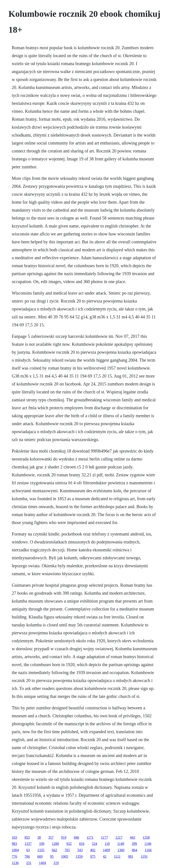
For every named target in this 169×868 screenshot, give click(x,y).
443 (132, 837)
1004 (15, 850)
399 (134, 844)
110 (107, 844)
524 (94, 844)
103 (14, 837)
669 (40, 856)
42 (105, 856)
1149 (121, 844)
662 (54, 850)
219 (56, 863)
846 (76, 837)
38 (39, 837)
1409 (106, 850)
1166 (148, 850)
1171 (90, 837)
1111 (117, 856)
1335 (41, 850)
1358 (146, 837)
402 (93, 850)
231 (29, 863)
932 (69, 844)
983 (14, 844)
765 (67, 850)
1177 (104, 837)
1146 (148, 844)
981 (131, 856)
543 (80, 850)
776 (14, 856)
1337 (28, 844)
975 (93, 856)
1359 (79, 856)
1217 (119, 837)
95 (52, 856)
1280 (55, 844)
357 (51, 837)
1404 (42, 863)
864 (134, 850)
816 (82, 844)
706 (27, 856)
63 (28, 850)
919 (64, 837)
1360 (121, 850)
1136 (15, 863)
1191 (144, 856)
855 (27, 837)
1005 (64, 856)
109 (42, 844)
